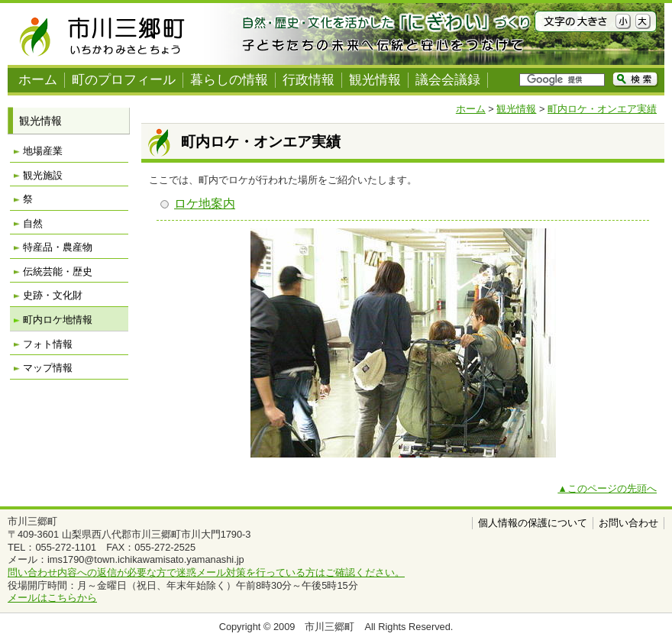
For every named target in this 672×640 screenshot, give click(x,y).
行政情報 (309, 80)
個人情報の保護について (533, 523)
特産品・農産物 (58, 247)
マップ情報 (48, 368)
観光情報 (375, 80)
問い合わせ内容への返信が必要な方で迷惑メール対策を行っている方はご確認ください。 (206, 572)
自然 (33, 223)
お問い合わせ (628, 523)
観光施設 (43, 175)
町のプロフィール (124, 80)
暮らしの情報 (229, 80)
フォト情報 (48, 344)
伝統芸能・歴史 (58, 272)
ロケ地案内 (205, 204)
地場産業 (43, 151)
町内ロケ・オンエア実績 (602, 109)
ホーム (38, 80)
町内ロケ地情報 (58, 320)
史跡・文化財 (53, 295)
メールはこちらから (52, 598)
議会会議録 (448, 80)
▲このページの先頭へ (607, 488)
